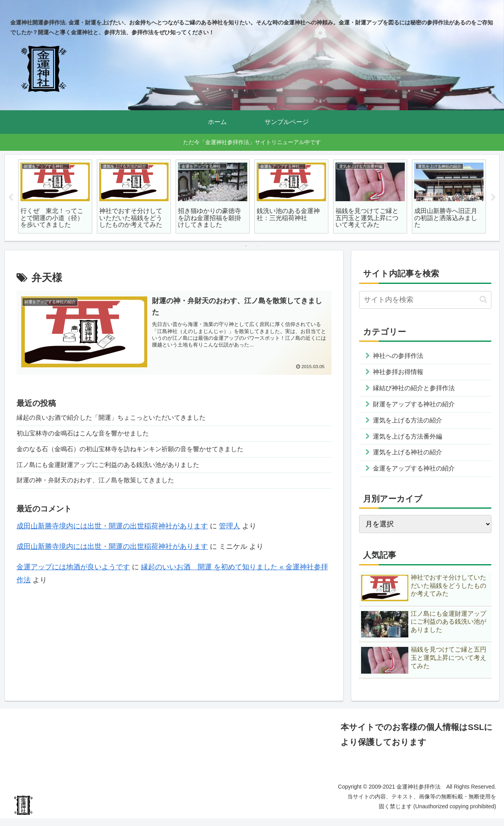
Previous (11, 198)
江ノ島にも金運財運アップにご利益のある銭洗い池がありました (119, 470)
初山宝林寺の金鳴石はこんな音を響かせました (91, 436)
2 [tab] (258, 246)
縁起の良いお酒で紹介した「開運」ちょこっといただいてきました (123, 419)
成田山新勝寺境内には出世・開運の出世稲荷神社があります (112, 533)
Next (493, 198)
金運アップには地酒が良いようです (73, 574)
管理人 (230, 533)
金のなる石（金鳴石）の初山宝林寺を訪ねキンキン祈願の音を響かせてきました (144, 453)
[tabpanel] (55, 196)
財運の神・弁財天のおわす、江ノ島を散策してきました (105, 487)
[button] (483, 299)
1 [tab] (246, 246)
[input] (425, 300)
